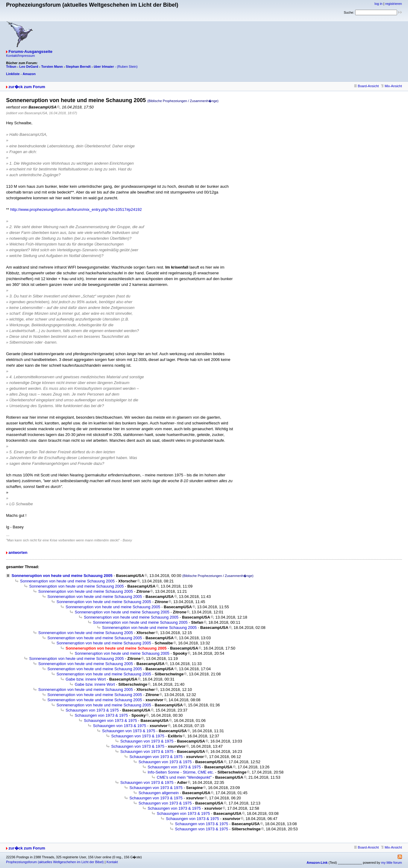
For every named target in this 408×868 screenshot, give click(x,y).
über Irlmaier (104, 67)
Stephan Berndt (78, 67)
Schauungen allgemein (159, 793)
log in (379, 4)
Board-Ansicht (367, 86)
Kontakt (112, 862)
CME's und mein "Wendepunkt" (184, 777)
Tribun (11, 67)
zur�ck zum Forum (27, 87)
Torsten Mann (52, 67)
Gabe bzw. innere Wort (86, 679)
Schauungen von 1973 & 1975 (92, 710)
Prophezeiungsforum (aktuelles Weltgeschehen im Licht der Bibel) (55, 862)
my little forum (392, 863)
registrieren (394, 4)
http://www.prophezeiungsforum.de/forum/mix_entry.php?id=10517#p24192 (76, 209)
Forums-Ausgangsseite (30, 51)
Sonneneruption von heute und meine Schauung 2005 (62, 576)
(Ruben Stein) (127, 67)
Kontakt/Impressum (21, 56)
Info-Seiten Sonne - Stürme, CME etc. (181, 772)
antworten (18, 552)
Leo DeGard (29, 67)
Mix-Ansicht (391, 86)
